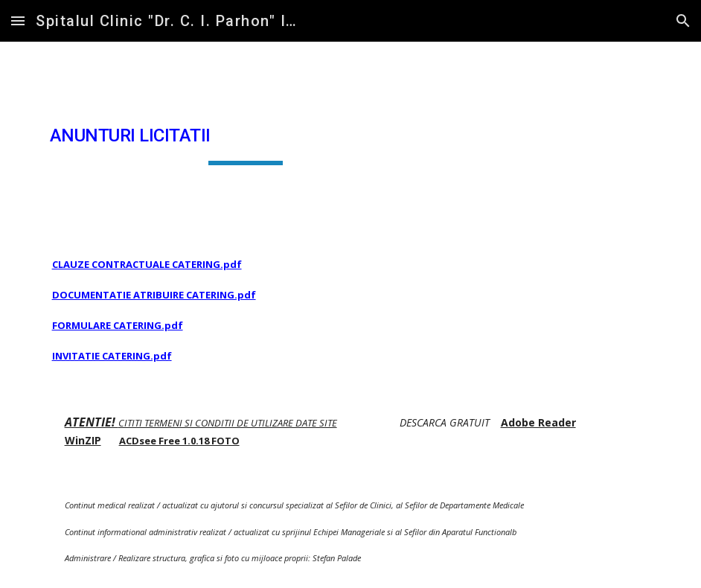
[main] (246, 136)
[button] (18, 20)
